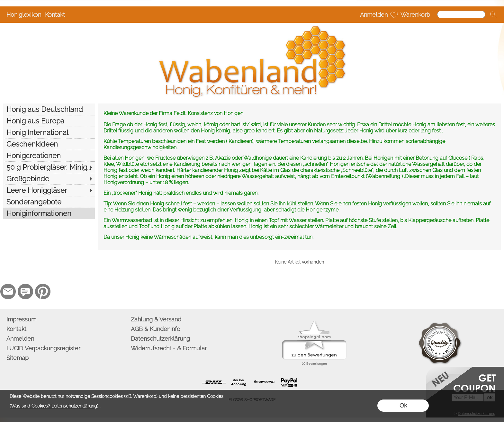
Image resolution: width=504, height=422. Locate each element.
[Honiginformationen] (49, 213)
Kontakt (55, 15)
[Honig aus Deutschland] (49, 109)
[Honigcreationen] (49, 156)
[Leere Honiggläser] (49, 190)
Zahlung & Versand (156, 319)
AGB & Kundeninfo (156, 329)
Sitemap (18, 358)
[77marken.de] (25, 292)
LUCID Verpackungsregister (43, 348)
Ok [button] (403, 405)
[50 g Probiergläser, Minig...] (49, 167)
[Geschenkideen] (49, 144)
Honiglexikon (24, 15)
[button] (493, 15)
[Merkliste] (394, 15)
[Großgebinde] (49, 179)
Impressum (21, 319)
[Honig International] (49, 132)
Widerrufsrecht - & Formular (169, 348)
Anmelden (374, 15)
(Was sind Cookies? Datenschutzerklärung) (54, 406)
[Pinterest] (43, 292)
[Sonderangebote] (49, 202)
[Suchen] (461, 14)
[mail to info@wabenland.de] (8, 292)
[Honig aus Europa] (49, 121)
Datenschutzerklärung (160, 339)
